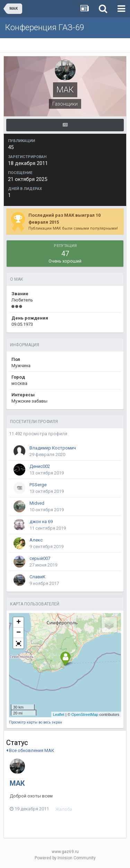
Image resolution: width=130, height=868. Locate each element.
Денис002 (40, 466)
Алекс (36, 540)
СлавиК (37, 577)
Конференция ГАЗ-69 (45, 27)
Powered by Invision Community (65, 858)
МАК (17, 783)
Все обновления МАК (30, 750)
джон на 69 (41, 522)
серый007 (40, 558)
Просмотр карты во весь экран (36, 722)
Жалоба (64, 809)
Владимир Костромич (53, 448)
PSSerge (38, 485)
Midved (37, 503)
